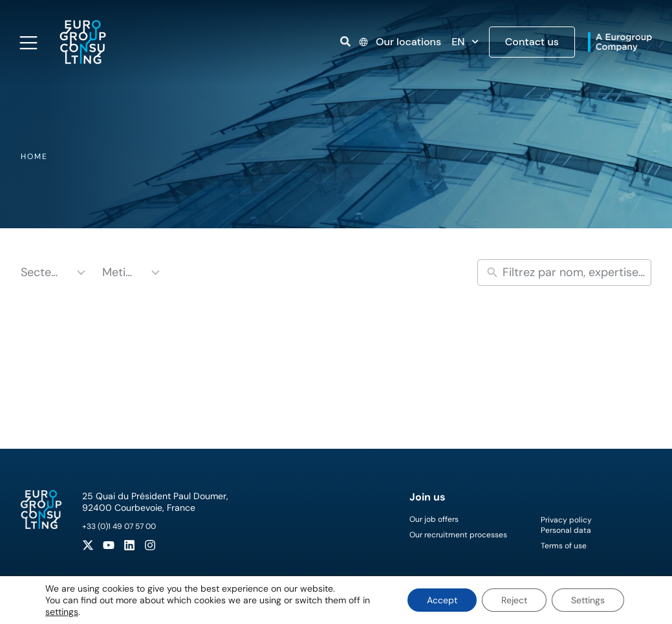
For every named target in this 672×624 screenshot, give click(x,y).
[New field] (574, 273)
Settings (588, 600)
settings (62, 612)
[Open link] (345, 41)
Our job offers (434, 519)
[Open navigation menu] (28, 43)
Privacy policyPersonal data (566, 525)
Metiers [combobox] (120, 272)
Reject (514, 600)
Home (34, 156)
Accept (442, 600)
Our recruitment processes (458, 535)
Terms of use (564, 546)
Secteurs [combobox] (42, 272)
